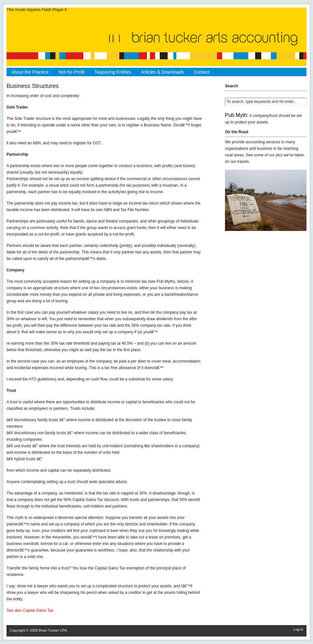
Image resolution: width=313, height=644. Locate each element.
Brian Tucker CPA (53, 630)
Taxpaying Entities (113, 72)
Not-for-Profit (71, 72)
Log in (298, 629)
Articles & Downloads (162, 72)
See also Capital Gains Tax (30, 610)
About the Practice (30, 72)
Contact (202, 72)
